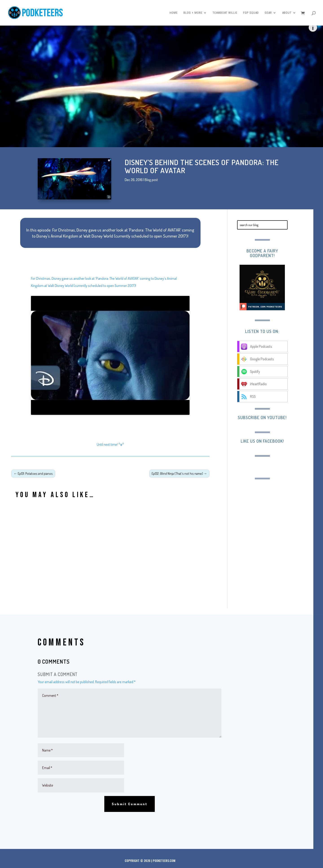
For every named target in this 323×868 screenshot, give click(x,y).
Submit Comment (130, 804)
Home (174, 13)
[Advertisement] (274, 513)
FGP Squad (251, 13)
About (287, 13)
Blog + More (193, 13)
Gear (268, 13)
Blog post (151, 180)
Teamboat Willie (225, 13)
